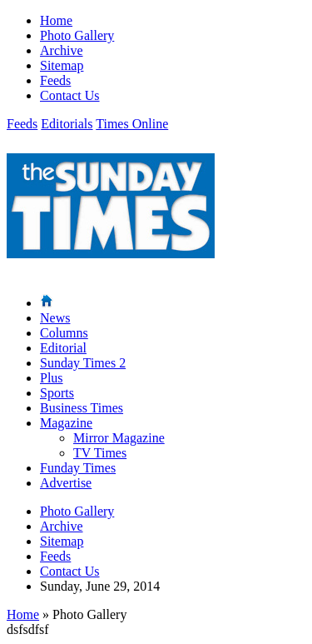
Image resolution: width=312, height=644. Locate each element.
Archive (62, 50)
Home (56, 20)
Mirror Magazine (119, 438)
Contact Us (70, 95)
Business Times (82, 408)
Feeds (55, 80)
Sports (57, 393)
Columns (64, 333)
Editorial (63, 348)
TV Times (100, 453)
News (55, 318)
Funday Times (78, 468)
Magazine (66, 423)
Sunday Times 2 (83, 363)
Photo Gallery (77, 35)
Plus (52, 378)
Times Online (132, 124)
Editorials (67, 124)
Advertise (66, 483)
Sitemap (62, 65)
